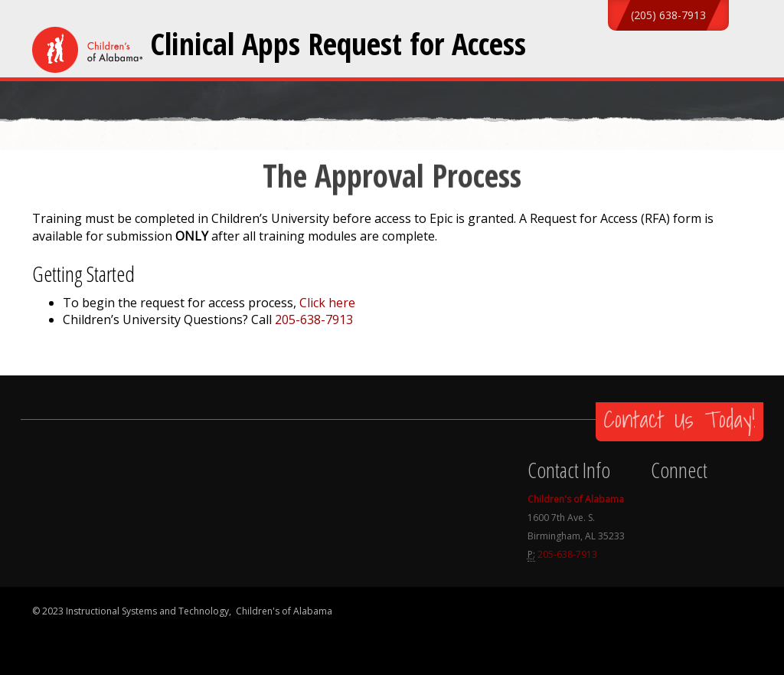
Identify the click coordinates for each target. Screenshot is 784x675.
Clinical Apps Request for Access (338, 43)
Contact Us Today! (679, 419)
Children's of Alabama (576, 499)
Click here (327, 303)
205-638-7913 (314, 319)
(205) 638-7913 (668, 15)
